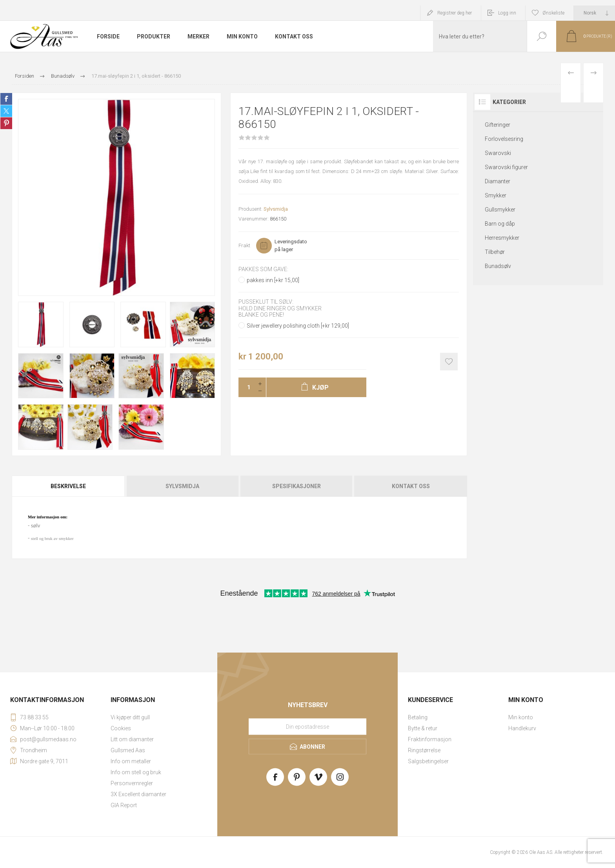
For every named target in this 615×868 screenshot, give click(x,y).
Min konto (521, 717)
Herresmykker (502, 238)
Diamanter (498, 181)
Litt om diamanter (132, 739)
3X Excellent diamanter (138, 794)
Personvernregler (132, 783)
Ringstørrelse (424, 750)
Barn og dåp (500, 224)
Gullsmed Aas (128, 750)
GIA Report (124, 805)
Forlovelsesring (504, 139)
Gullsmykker (500, 210)
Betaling (418, 717)
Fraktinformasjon (430, 739)
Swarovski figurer (506, 167)
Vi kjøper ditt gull (130, 717)
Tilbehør (495, 252)
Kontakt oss (411, 486)
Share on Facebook (6, 99)
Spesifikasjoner (297, 486)
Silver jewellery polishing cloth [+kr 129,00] (298, 326)
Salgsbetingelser (428, 761)
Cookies (121, 728)
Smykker (496, 195)
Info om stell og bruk (136, 772)
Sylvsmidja (276, 209)
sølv (35, 525)
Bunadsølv (498, 266)
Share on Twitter (6, 111)
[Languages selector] (594, 13)
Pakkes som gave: (263, 269)
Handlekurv (522, 728)
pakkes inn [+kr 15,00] (273, 280)
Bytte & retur (423, 728)
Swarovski (498, 153)
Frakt (244, 245)
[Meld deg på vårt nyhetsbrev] (307, 726)
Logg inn (507, 13)
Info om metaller (131, 761)
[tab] (69, 486)
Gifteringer (498, 125)
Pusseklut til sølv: (266, 302)
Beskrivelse (68, 486)
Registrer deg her (455, 13)
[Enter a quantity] (246, 387)
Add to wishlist (449, 362)
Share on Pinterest (6, 123)
